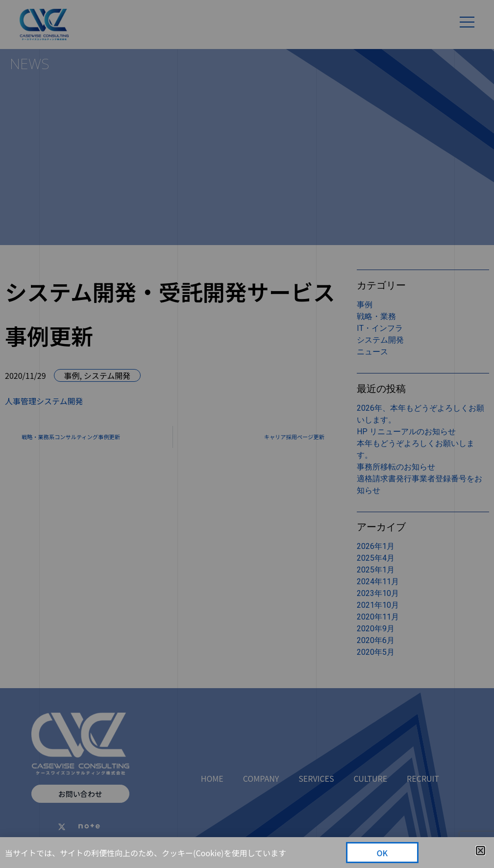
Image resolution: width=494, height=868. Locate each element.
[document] (247, 434)
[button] (481, 851)
